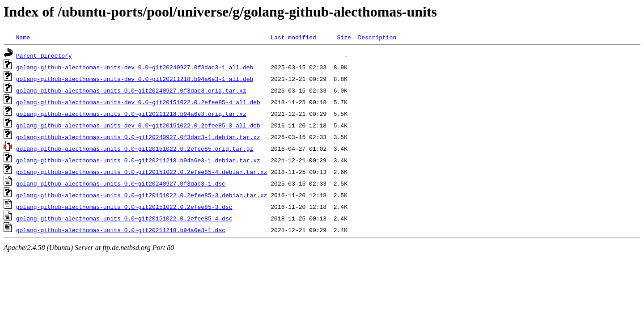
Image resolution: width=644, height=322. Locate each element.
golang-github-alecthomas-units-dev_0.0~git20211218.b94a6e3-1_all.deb (135, 79)
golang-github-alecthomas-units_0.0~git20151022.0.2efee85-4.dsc (124, 218)
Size (344, 37)
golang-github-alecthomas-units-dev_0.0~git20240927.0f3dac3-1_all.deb (135, 67)
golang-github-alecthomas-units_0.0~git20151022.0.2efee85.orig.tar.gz (135, 148)
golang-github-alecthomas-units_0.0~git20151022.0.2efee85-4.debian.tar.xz (142, 172)
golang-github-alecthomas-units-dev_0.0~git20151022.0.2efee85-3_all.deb (138, 125)
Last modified (293, 37)
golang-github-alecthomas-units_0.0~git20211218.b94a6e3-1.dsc (121, 230)
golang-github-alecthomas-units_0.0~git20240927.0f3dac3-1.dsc (121, 183)
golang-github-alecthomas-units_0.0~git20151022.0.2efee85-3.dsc (124, 207)
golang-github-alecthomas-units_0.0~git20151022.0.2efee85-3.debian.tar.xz (142, 195)
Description (377, 37)
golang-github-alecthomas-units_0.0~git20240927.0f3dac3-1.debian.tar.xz (138, 137)
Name (23, 37)
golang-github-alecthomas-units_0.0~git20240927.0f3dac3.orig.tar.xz (131, 90)
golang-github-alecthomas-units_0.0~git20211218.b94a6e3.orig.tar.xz (131, 114)
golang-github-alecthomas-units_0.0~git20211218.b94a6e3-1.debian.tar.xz (138, 160)
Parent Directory (44, 55)
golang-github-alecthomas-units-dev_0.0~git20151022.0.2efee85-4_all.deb (138, 102)
